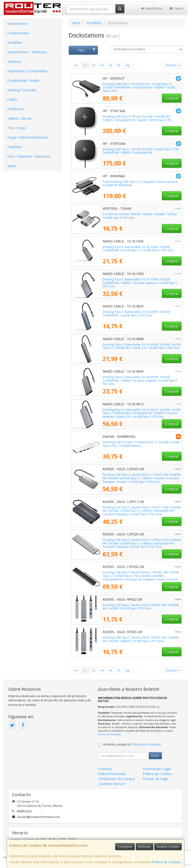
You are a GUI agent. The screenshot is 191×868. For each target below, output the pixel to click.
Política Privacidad (112, 774)
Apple (12, 166)
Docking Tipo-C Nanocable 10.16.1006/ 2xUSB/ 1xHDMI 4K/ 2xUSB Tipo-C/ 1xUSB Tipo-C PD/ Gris (138, 249)
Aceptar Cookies (168, 847)
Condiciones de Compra (116, 779)
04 (110, 65)
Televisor (14, 62)
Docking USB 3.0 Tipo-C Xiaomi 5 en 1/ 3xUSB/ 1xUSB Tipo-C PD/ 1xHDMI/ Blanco (141, 444)
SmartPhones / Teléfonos (27, 52)
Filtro (86, 50)
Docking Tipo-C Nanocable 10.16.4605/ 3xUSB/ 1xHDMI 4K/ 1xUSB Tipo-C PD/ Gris (136, 313)
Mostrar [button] (173, 65)
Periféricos (16, 109)
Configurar (125, 847)
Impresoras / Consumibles (27, 71)
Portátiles (15, 43)
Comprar (172, 98)
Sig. (128, 65)
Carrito (176, 8)
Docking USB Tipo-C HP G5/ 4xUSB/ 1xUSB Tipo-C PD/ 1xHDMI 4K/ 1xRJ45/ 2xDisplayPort (141, 151)
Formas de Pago (155, 779)
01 (86, 65)
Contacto (105, 769)
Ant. (76, 65)
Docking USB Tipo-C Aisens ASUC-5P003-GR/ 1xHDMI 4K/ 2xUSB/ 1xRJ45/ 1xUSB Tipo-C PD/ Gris (141, 639)
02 (94, 65)
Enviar (155, 756)
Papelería (14, 147)
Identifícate (152, 8)
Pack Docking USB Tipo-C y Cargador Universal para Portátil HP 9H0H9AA (140, 183)
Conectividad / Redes (23, 80)
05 (119, 65)
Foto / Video (17, 128)
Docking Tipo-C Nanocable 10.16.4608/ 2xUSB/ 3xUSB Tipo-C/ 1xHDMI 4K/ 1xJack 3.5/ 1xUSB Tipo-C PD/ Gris (142, 346)
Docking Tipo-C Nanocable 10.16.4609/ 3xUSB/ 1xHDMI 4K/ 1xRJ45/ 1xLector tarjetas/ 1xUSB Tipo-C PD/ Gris (140, 380)
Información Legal (157, 769)
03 (102, 65)
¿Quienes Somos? (112, 784)
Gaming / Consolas (22, 90)
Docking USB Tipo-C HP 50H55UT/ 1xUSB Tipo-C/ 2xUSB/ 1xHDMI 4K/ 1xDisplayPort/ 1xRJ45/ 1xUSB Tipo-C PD (139, 87)
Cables (12, 99)
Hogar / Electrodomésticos (28, 137)
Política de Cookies (166, 862)
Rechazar (145, 847)
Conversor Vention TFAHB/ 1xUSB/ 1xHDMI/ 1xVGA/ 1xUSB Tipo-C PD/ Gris (140, 216)
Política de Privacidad (109, 734)
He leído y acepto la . (132, 744)
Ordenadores (17, 24)
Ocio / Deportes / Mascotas (29, 156)
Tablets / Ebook (19, 118)
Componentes (18, 33)
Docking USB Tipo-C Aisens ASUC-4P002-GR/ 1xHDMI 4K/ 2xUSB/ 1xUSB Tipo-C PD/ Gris (141, 607)
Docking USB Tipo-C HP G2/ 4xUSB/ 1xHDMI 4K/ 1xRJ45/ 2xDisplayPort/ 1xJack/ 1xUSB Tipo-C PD (137, 118)
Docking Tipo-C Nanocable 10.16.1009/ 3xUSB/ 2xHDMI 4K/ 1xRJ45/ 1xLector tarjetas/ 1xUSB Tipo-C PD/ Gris (140, 283)
